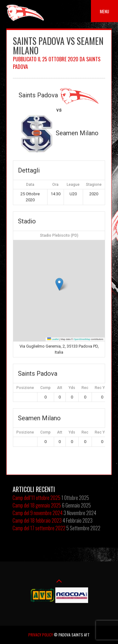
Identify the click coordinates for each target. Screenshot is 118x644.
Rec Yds (102, 388)
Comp (45, 388)
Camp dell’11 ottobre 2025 (37, 498)
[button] (59, 284)
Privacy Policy (41, 635)
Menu (104, 11)
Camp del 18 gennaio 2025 (37, 505)
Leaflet (53, 339)
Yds (72, 388)
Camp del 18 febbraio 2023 (37, 520)
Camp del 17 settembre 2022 (39, 528)
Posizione (25, 388)
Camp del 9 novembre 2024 (38, 513)
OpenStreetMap (82, 339)
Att (60, 388)
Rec (85, 388)
